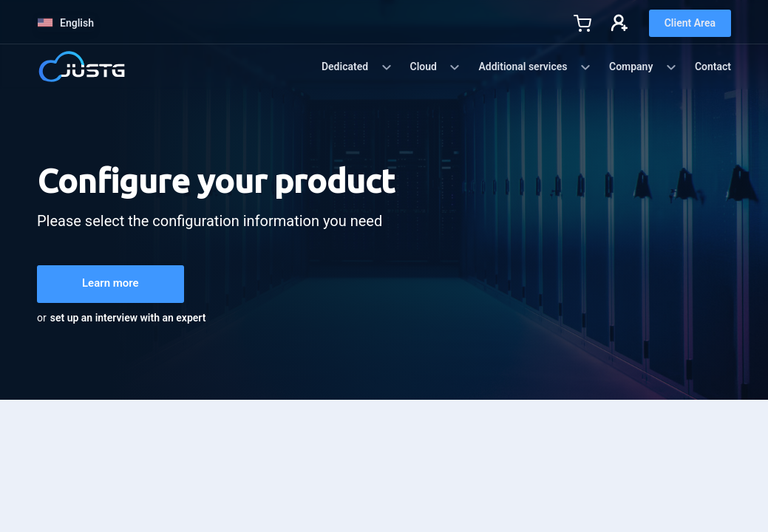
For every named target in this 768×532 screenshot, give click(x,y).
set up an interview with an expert (128, 318)
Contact (713, 66)
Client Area (690, 23)
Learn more (111, 283)
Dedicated (357, 67)
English (66, 23)
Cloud (436, 67)
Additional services (535, 67)
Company (643, 67)
